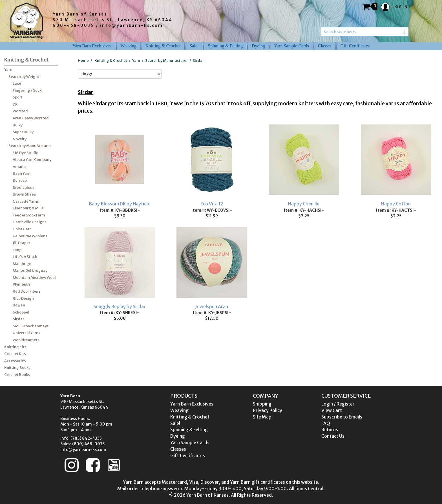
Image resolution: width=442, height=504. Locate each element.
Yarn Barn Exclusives (92, 46)
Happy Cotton (396, 204)
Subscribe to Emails (342, 417)
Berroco (20, 180)
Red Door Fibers (27, 291)
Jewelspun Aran (212, 306)
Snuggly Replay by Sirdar (120, 306)
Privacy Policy (268, 410)
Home (83, 61)
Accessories (15, 361)
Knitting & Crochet (163, 46)
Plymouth (21, 284)
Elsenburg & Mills (28, 208)
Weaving (129, 46)
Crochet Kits (15, 354)
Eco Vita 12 (212, 204)
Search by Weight (24, 77)
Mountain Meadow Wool (34, 278)
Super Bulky (23, 132)
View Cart (332, 410)
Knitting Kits (15, 347)
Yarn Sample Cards (291, 46)
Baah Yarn (22, 173)
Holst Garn (22, 229)
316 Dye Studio (26, 153)
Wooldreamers (26, 340)
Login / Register (338, 404)
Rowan (19, 305)
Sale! (194, 46)
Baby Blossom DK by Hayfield (120, 204)
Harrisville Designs (30, 222)
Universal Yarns (26, 333)
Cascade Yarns (26, 201)
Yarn (8, 70)
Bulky (18, 125)
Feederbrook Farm (29, 215)
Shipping (262, 404)
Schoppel (21, 312)
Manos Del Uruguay (30, 270)
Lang (17, 250)
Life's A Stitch (25, 257)
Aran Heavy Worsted (31, 118)
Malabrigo (22, 264)
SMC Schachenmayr (30, 326)
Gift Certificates (355, 46)
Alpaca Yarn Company (32, 160)
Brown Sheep (24, 194)
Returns (330, 430)
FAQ (326, 423)
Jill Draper (21, 243)
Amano (19, 167)
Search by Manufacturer (30, 146)
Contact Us (333, 436)
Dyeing (258, 46)
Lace (17, 83)
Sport (17, 97)
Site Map (262, 417)
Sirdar (18, 319)
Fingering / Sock (27, 90)
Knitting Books (17, 368)
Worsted (20, 111)
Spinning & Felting (225, 46)
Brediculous (24, 188)
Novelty (20, 139)
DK (15, 104)
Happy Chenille (304, 204)
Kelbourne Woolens (30, 236)
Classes (325, 46)
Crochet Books (17, 375)
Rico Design (23, 298)
